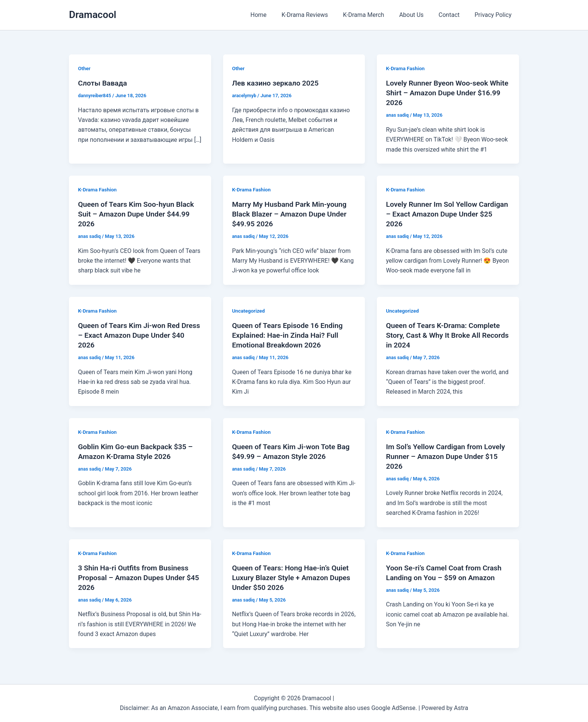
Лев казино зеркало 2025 (277, 83)
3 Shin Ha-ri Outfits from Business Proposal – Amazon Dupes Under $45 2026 (135, 577)
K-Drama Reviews (318, 15)
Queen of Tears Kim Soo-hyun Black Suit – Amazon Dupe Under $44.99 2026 (138, 214)
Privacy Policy (495, 15)
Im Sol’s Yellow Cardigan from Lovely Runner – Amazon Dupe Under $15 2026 (448, 456)
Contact (454, 15)
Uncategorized (249, 311)
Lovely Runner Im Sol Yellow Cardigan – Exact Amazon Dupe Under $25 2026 (439, 214)
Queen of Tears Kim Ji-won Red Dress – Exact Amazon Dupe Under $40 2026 (136, 335)
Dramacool (93, 15)
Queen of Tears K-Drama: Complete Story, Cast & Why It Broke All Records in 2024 (445, 335)
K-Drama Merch (374, 15)
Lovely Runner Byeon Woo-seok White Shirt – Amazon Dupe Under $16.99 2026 (443, 93)
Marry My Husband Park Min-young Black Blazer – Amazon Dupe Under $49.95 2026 (292, 214)
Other (85, 68)
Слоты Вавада (103, 83)
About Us (419, 15)
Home (275, 15)
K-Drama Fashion (406, 68)
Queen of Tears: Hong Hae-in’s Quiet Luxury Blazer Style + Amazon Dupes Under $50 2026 (294, 577)
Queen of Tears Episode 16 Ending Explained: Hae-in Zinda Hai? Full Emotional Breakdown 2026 (289, 335)
